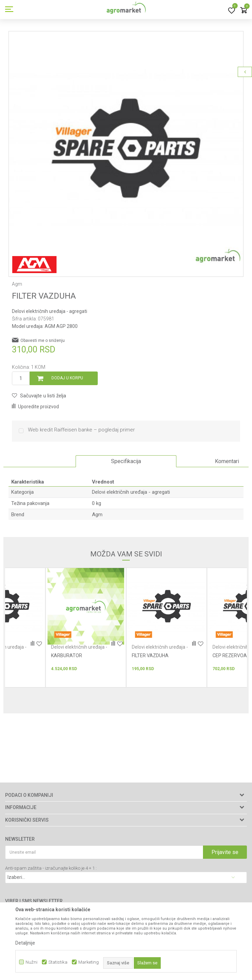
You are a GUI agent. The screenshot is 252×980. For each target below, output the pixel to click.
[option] (126, 148)
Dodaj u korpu (67, 378)
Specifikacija (126, 461)
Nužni (31, 962)
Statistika (58, 962)
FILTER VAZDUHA (150, 655)
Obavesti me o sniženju (43, 341)
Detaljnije (25, 943)
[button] (39, 396)
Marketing (89, 962)
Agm (97, 515)
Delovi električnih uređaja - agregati (50, 311)
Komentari (227, 461)
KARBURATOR (67, 655)
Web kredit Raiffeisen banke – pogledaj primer (81, 430)
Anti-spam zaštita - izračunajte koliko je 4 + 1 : (51, 868)
